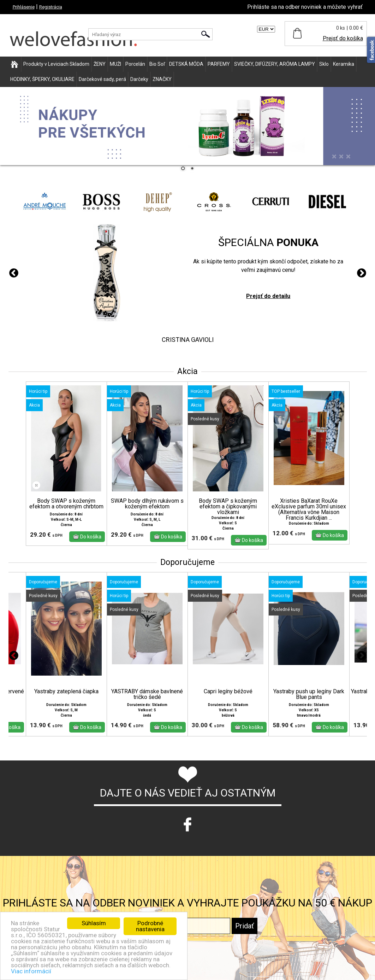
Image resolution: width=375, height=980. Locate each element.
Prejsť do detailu (268, 296)
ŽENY (100, 64)
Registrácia (51, 7)
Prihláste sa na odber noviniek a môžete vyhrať (305, 7)
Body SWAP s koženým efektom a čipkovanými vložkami (228, 507)
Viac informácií (31, 971)
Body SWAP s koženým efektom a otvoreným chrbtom (66, 504)
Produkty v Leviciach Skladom (56, 64)
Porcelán (135, 64)
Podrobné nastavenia (150, 926)
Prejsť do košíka (343, 38)
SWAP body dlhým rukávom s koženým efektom (147, 504)
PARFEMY (219, 64)
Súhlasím (94, 923)
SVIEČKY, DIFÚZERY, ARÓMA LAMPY (275, 64)
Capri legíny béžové (228, 692)
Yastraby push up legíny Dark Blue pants (309, 694)
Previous (14, 273)
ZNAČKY (162, 79)
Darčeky (139, 79)
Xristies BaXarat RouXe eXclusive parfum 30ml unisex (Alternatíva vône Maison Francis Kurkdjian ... (309, 509)
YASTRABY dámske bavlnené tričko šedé (147, 694)
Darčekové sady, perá (102, 79)
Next (362, 273)
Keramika (344, 64)
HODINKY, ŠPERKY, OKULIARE (42, 79)
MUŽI (115, 64)
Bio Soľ (157, 64)
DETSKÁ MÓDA (186, 64)
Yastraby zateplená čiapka (66, 692)
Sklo (324, 64)
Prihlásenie (24, 7)
